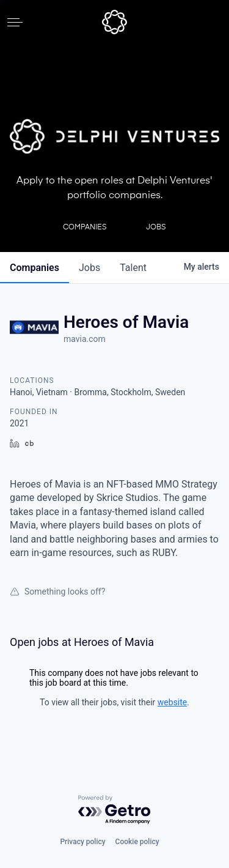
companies (35, 268)
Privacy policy (82, 842)
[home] (114, 22)
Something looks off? (57, 592)
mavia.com (85, 339)
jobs (89, 268)
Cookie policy (137, 842)
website (172, 702)
